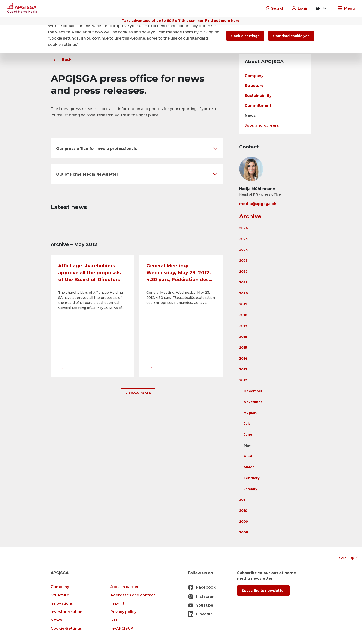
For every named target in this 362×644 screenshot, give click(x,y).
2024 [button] (244, 250)
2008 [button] (244, 532)
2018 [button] (243, 315)
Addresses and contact (133, 595)
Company (254, 76)
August (250, 413)
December (253, 391)
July (247, 424)
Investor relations (68, 612)
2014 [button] (243, 358)
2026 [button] (244, 228)
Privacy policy (123, 612)
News (250, 116)
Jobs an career (125, 587)
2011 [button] (243, 500)
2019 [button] (243, 304)
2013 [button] (243, 369)
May (247, 445)
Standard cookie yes (291, 36)
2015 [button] (243, 348)
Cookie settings (245, 36)
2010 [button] (243, 511)
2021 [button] (243, 282)
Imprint (117, 603)
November (253, 402)
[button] (137, 148)
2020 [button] (244, 293)
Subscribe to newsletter (263, 591)
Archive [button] (250, 216)
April (248, 456)
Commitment (258, 106)
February (252, 478)
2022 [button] (243, 271)
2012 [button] (243, 380)
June (248, 434)
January (251, 489)
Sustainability (258, 96)
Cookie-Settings (66, 628)
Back (61, 60)
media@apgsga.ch (258, 204)
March (249, 467)
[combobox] (321, 9)
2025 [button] (243, 239)
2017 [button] (243, 326)
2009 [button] (244, 521)
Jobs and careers (262, 125)
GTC (115, 620)
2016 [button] (243, 337)
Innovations (62, 603)
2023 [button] (243, 261)
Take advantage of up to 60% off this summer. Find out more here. (181, 21)
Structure (254, 86)
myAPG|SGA (122, 628)
